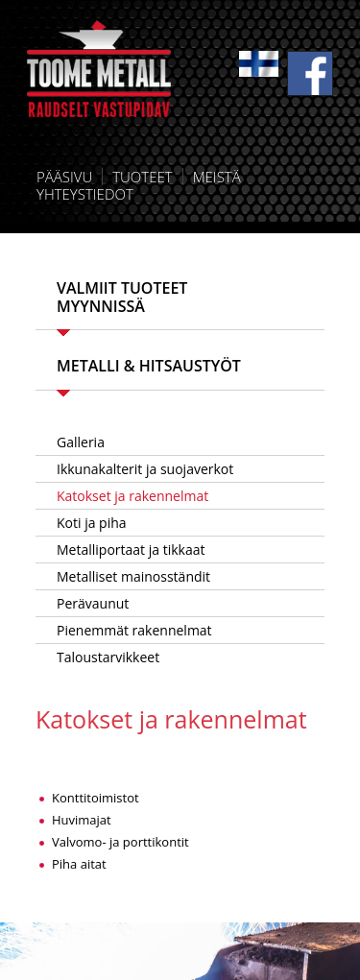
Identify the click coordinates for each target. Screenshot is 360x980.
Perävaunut (93, 603)
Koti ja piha (92, 523)
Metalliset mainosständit (133, 576)
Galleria (81, 442)
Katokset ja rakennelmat (132, 496)
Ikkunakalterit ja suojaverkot (145, 469)
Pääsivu (64, 177)
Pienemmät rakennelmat (134, 630)
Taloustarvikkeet (108, 657)
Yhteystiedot (85, 194)
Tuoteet (142, 177)
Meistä (217, 177)
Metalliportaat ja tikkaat (131, 550)
